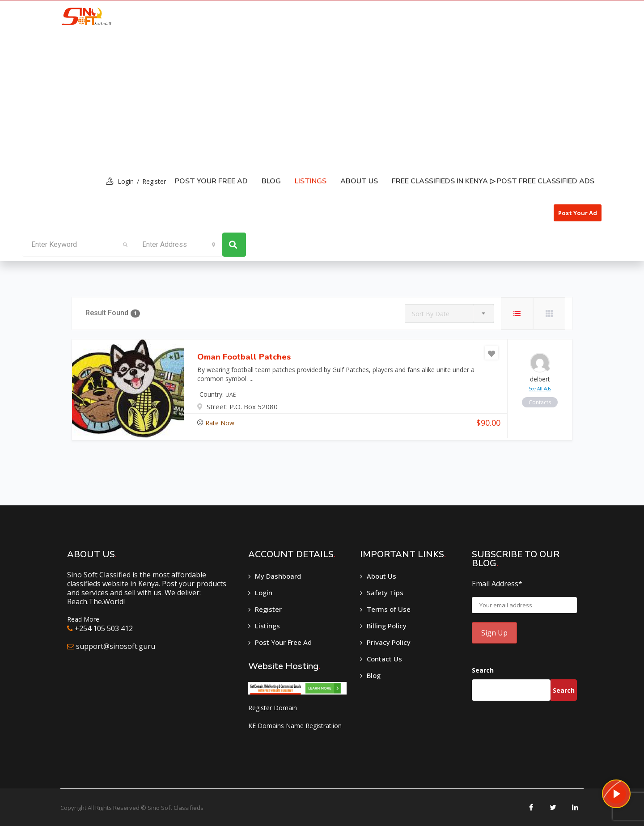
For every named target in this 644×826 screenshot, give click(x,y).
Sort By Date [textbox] (431, 314)
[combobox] (449, 313)
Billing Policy (387, 626)
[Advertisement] (322, 99)
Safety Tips (385, 593)
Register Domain (273, 708)
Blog (271, 181)
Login (264, 593)
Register (154, 181)
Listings (267, 626)
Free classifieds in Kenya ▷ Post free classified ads (493, 181)
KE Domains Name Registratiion (295, 726)
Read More (83, 619)
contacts (540, 402)
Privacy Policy (389, 642)
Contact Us (384, 659)
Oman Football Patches (244, 357)
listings (311, 181)
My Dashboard (278, 576)
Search (483, 670)
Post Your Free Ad (211, 181)
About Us (359, 181)
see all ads (540, 389)
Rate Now (220, 423)
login (126, 181)
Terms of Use (389, 609)
